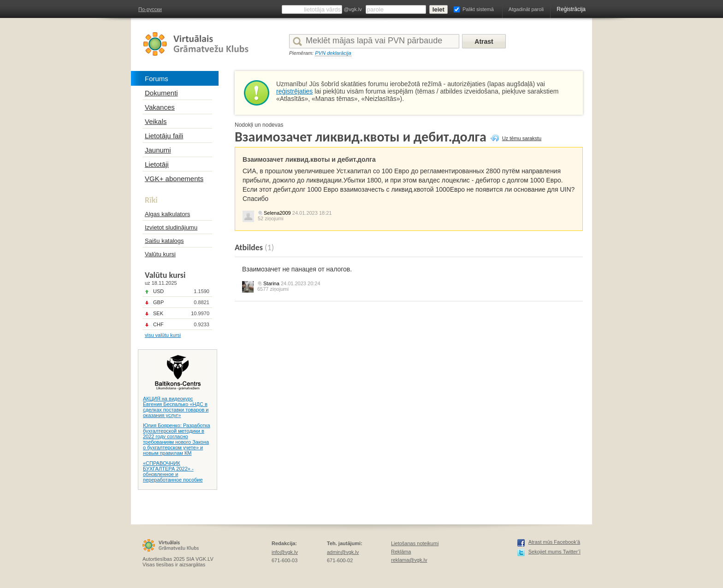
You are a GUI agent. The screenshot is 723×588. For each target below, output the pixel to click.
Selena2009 (277, 213)
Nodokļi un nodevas (259, 125)
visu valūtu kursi (163, 335)
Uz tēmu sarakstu (522, 138)
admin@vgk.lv (343, 552)
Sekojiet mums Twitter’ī (554, 552)
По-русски (150, 9)
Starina (271, 283)
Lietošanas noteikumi (415, 543)
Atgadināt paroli (526, 9)
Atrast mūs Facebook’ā (554, 542)
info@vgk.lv (285, 552)
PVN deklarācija (333, 53)
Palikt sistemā (478, 9)
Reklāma (401, 552)
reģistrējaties (294, 91)
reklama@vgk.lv (409, 560)
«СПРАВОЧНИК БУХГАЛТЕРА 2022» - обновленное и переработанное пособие (173, 471)
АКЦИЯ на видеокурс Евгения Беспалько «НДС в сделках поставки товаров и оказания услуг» (176, 407)
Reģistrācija (571, 9)
